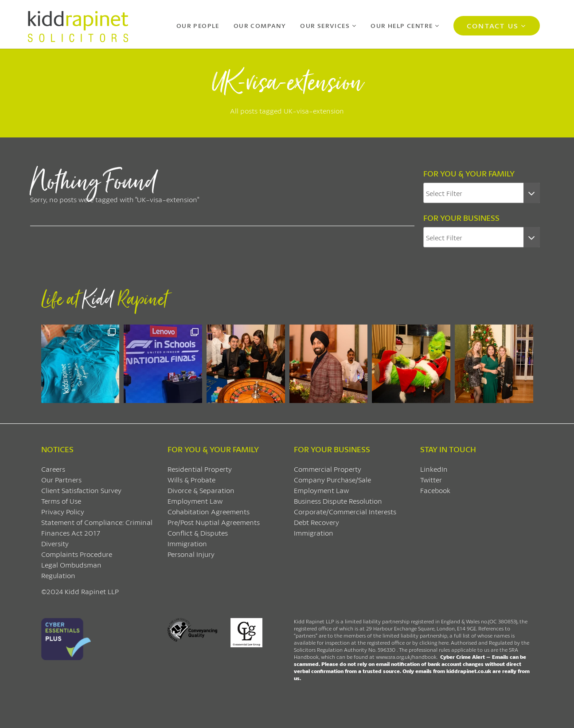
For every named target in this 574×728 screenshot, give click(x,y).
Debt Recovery (316, 522)
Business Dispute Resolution (338, 501)
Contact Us (493, 25)
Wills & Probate (191, 479)
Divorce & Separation (201, 490)
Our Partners (61, 479)
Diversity (55, 543)
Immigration (187, 543)
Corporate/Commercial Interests (345, 511)
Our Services (325, 25)
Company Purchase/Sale (332, 479)
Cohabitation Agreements (209, 511)
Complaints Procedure (77, 554)
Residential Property (200, 469)
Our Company (260, 25)
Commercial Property (328, 469)
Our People (198, 25)
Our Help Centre (402, 25)
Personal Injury (191, 554)
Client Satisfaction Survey (81, 490)
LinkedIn (434, 469)
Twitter (431, 479)
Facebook (435, 490)
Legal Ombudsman (71, 565)
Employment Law (195, 501)
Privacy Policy (63, 511)
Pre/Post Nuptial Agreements (214, 522)
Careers (53, 469)
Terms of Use (61, 501)
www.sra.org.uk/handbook (406, 657)
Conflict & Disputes (198, 533)
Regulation (58, 575)
